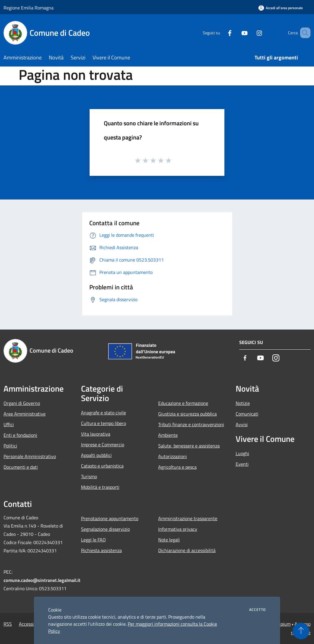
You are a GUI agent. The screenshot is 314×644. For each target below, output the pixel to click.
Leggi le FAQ (93, 540)
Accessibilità (31, 624)
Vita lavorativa (96, 434)
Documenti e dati (21, 467)
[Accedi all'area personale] (281, 8)
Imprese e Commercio (103, 445)
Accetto (258, 610)
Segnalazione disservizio (105, 529)
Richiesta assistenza (101, 550)
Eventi (242, 464)
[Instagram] (251, 33)
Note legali (169, 540)
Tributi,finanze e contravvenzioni (191, 424)
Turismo (89, 476)
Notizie (243, 403)
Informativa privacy (178, 529)
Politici (10, 446)
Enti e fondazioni (20, 435)
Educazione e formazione (183, 403)
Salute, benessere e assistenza (189, 446)
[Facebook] (221, 33)
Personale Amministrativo (30, 456)
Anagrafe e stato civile (103, 413)
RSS (8, 624)
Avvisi (242, 424)
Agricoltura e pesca (177, 467)
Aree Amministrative (25, 414)
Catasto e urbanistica (102, 466)
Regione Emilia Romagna (29, 8)
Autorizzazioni (173, 456)
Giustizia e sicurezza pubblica (187, 414)
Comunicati (247, 414)
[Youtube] (236, 33)
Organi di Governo (22, 403)
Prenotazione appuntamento (110, 518)
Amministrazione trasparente (188, 518)
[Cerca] (303, 33)
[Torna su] (301, 631)
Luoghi (242, 453)
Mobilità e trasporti (100, 487)
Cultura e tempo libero (103, 423)
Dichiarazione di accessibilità (187, 550)
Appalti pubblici (96, 455)
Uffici (9, 424)
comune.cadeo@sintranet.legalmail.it (42, 580)
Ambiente (168, 435)
